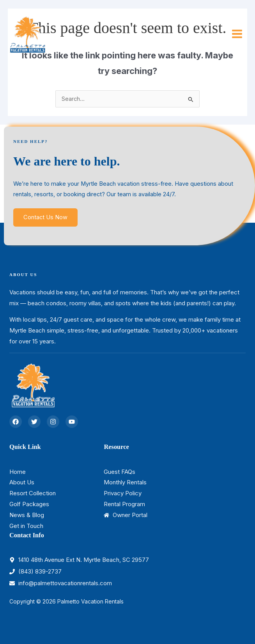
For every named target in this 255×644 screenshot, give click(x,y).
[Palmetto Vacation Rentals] (27, 33)
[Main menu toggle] (237, 34)
